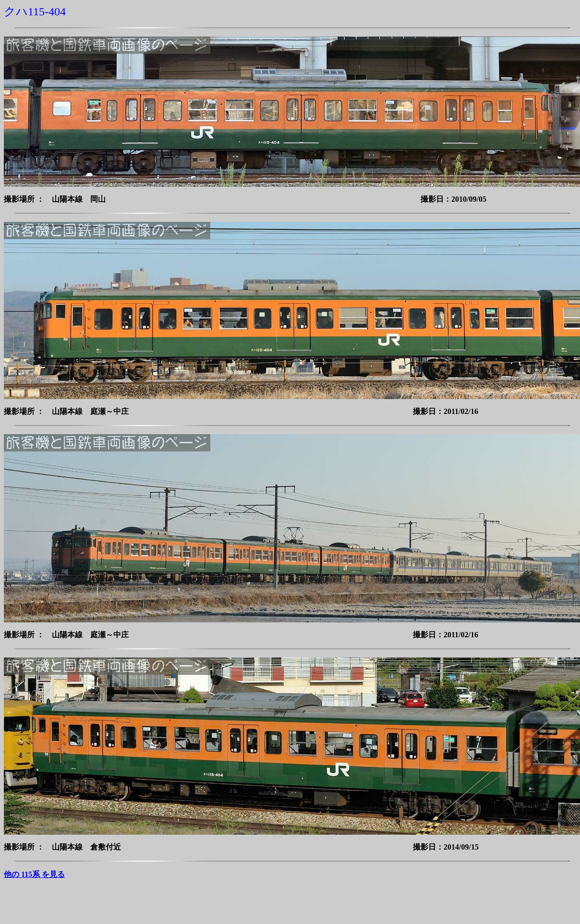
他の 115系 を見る (34, 874)
